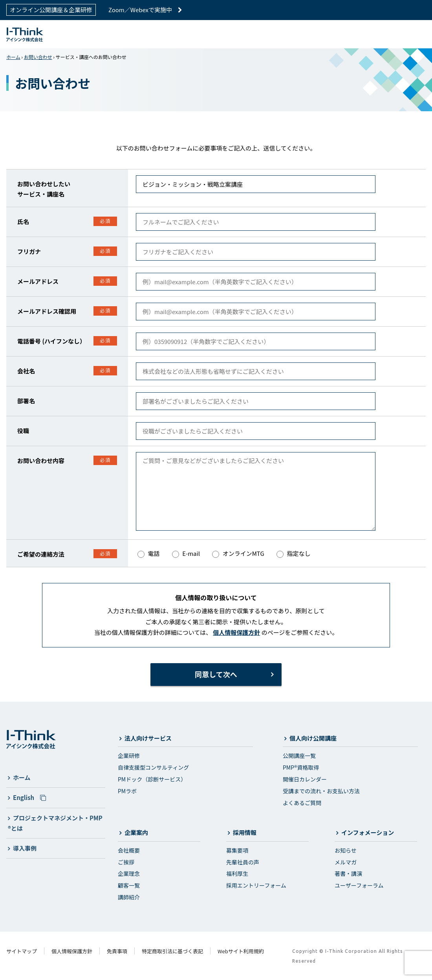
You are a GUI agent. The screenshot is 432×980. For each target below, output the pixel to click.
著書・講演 (348, 873)
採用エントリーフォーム (256, 885)
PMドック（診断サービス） (152, 779)
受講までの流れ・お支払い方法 (321, 791)
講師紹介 (129, 897)
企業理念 (129, 873)
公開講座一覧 (299, 756)
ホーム (13, 57)
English (29, 797)
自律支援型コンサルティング (153, 767)
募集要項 (237, 850)
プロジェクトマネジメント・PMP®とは (55, 823)
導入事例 (25, 848)
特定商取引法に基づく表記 (172, 951)
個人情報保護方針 (236, 632)
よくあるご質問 (302, 803)
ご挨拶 (126, 862)
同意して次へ (216, 674)
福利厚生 (237, 873)
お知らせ (346, 850)
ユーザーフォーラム (359, 885)
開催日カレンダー (305, 779)
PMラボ (127, 791)
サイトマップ (22, 951)
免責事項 (117, 951)
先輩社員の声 (243, 862)
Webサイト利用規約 (241, 951)
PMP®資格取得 (301, 767)
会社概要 (129, 850)
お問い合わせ (38, 57)
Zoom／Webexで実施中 (145, 10)
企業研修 (129, 756)
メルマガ (346, 862)
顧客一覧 (129, 885)
